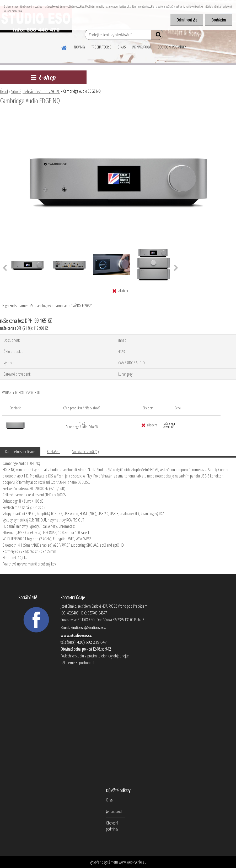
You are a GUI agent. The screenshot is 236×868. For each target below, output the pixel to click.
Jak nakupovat (114, 811)
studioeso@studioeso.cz (88, 627)
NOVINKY (80, 47)
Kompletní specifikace (20, 452)
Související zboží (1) (85, 452)
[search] (157, 36)
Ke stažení (54, 452)
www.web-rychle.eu (133, 862)
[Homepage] (64, 47)
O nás (109, 800)
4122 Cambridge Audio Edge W (82, 425)
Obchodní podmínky (112, 826)
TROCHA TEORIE (101, 47)
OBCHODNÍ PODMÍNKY (172, 47)
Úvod (4, 91)
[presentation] (176, 268)
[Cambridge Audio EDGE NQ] (118, 115)
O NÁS (122, 47)
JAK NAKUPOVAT (142, 47)
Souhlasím (218, 20)
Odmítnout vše (185, 20)
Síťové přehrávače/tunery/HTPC (36, 91)
